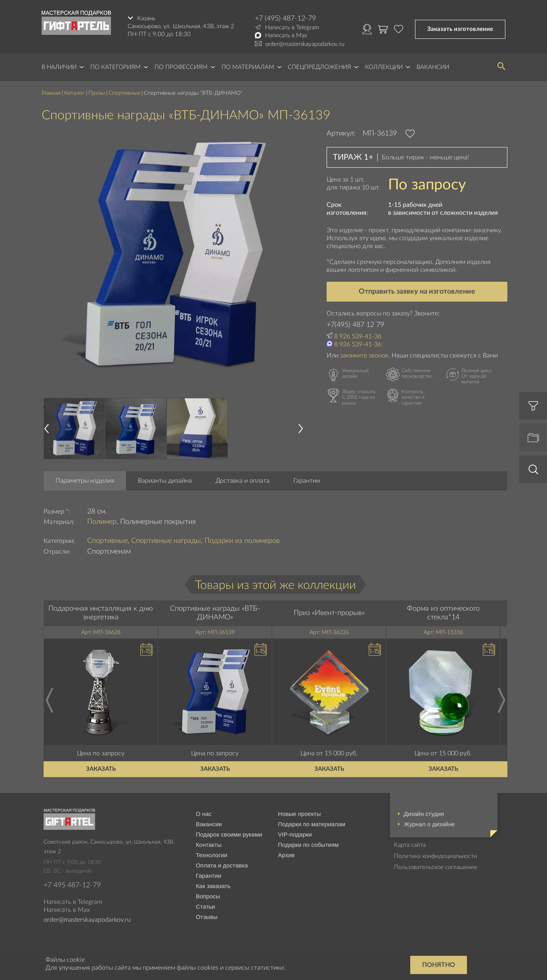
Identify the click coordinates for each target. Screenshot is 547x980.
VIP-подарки (295, 834)
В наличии (59, 67)
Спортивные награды (166, 541)
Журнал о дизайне (429, 824)
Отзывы (207, 917)
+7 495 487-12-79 (72, 885)
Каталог (75, 93)
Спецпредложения (319, 67)
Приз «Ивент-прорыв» (329, 613)
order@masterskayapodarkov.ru (305, 44)
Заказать (101, 769)
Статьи (206, 906)
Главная (51, 93)
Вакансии (433, 67)
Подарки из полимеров (242, 541)
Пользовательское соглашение (436, 867)
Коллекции (384, 67)
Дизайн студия (424, 814)
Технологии (212, 855)
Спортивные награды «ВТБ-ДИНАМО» (215, 613)
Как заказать (213, 886)
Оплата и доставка (222, 865)
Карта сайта (410, 845)
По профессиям (181, 67)
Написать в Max (286, 35)
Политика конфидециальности (436, 856)
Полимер (102, 522)
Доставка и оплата (243, 481)
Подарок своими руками (229, 834)
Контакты (209, 845)
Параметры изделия (85, 481)
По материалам (248, 67)
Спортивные (124, 93)
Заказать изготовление (460, 29)
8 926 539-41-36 (358, 336)
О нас (204, 814)
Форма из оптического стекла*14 (443, 613)
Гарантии (307, 481)
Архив (286, 855)
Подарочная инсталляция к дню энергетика (101, 613)
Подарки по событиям (308, 845)
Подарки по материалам (312, 824)
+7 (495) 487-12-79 (285, 19)
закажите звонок (364, 355)
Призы (97, 93)
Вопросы (208, 896)
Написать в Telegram (292, 28)
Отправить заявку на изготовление (417, 292)
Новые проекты (299, 814)
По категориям (116, 67)
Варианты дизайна (165, 481)
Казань (146, 18)
